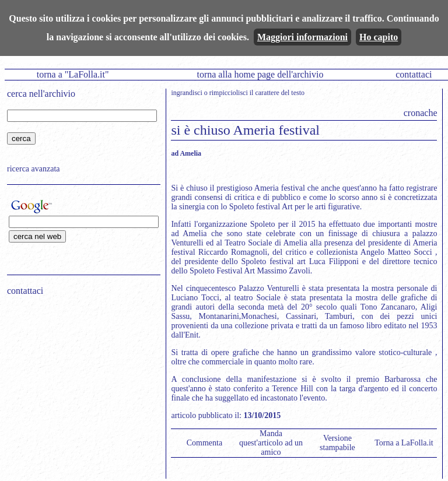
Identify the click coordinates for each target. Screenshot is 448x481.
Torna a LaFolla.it (404, 443)
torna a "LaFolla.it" (73, 74)
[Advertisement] (80, 380)
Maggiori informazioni (302, 37)
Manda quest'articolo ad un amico (271, 443)
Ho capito (379, 37)
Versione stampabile (337, 443)
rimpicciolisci (229, 93)
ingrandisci (186, 93)
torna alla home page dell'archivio (260, 74)
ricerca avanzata (34, 169)
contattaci (414, 74)
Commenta (204, 443)
